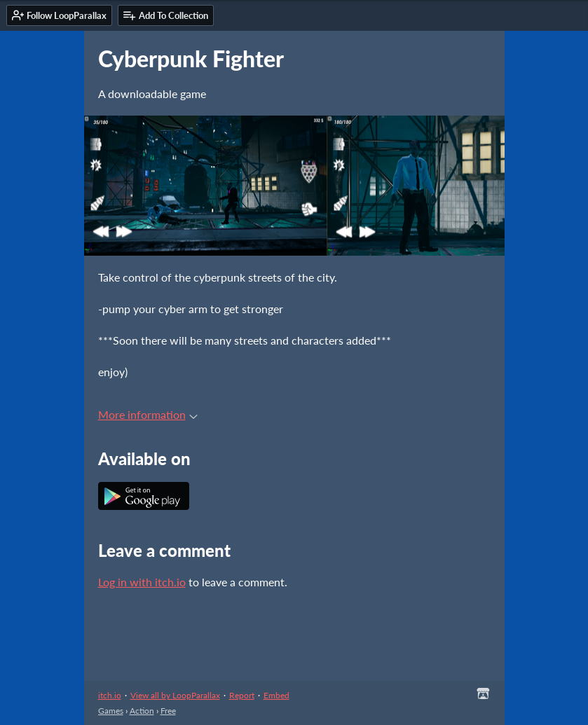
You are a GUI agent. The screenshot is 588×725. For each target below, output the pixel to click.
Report (242, 695)
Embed (276, 695)
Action (142, 711)
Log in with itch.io (142, 582)
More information (148, 414)
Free (168, 711)
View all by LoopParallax (175, 695)
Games (111, 711)
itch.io (110, 695)
